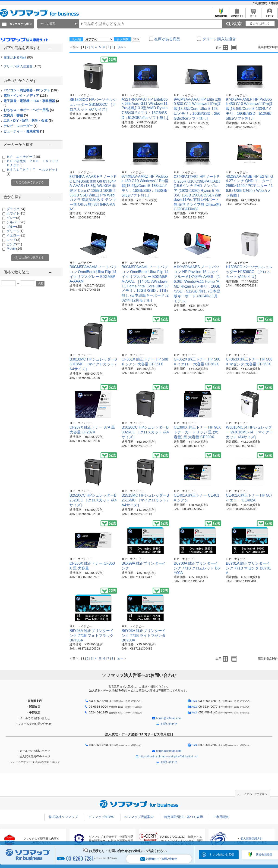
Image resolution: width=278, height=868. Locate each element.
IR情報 (273, 3)
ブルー (14, 227)
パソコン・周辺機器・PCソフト (31, 90)
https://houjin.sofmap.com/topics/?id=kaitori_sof (169, 756)
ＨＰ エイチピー (23, 157)
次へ (120, 47)
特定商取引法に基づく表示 (183, 817)
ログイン (270, 15)
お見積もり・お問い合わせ (158, 859)
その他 (14, 249)
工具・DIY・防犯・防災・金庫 (28, 121)
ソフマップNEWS (101, 817)
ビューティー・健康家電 (24, 131)
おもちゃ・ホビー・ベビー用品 (29, 110)
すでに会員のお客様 (221, 855)
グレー (13, 218)
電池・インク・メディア (26, 96)
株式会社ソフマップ (63, 817)
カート (253, 15)
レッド (13, 240)
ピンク (14, 244)
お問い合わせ (169, 724)
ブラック (16, 209)
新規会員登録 (221, 15)
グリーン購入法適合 (22, 66)
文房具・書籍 (16, 115)
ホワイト (16, 213)
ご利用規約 (260, 3)
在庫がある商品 (18, 57)
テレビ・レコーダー (21, 126)
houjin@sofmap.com (169, 718)
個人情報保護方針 (252, 839)
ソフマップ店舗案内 (139, 817)
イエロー (16, 235)
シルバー (16, 222)
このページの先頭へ (256, 794)
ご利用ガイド (237, 15)
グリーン (15, 231)
